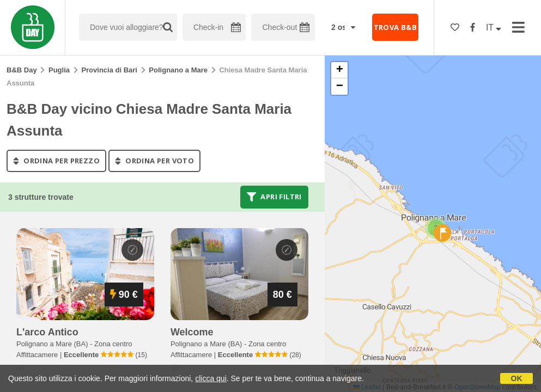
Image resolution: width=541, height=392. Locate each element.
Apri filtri (274, 197)
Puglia (59, 70)
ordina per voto (154, 161)
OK (517, 378)
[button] (442, 233)
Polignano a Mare (178, 70)
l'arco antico (47, 332)
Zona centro (113, 344)
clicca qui (211, 378)
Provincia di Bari (109, 70)
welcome (192, 332)
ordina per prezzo (56, 161)
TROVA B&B (396, 27)
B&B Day (22, 70)
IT (494, 27)
